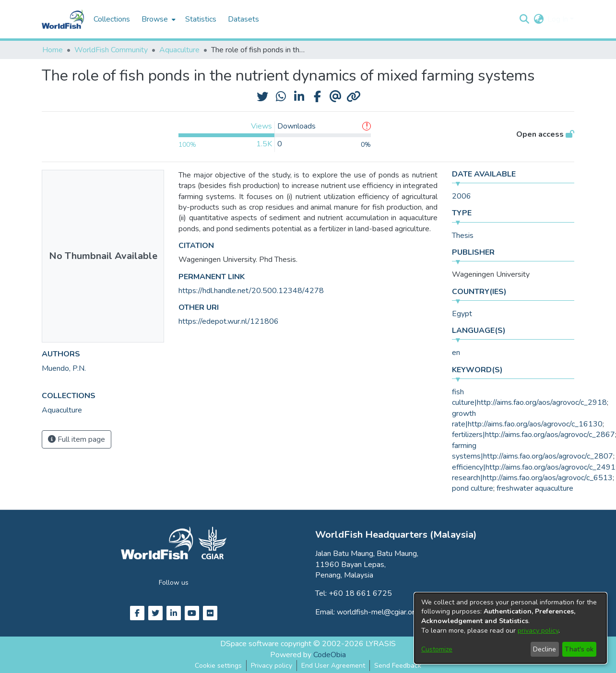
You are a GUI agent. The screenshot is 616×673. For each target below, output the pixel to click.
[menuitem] (158, 19)
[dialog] (510, 628)
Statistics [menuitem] (201, 19)
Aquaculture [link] (179, 50)
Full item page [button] (77, 439)
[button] (524, 19)
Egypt (462, 314)
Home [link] (53, 50)
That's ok (579, 649)
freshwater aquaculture (535, 488)
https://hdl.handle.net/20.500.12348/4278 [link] (251, 291)
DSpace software (249, 644)
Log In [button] (559, 19)
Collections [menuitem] (112, 19)
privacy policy (538, 631)
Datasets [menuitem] (243, 19)
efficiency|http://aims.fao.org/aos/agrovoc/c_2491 (534, 467)
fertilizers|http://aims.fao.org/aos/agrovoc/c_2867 (533, 435)
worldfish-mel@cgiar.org (378, 612)
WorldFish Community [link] (111, 50)
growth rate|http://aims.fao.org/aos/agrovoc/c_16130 (527, 419)
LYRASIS (381, 644)
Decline (545, 649)
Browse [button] (155, 19)
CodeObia (330, 655)
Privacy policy (272, 666)
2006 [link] (462, 196)
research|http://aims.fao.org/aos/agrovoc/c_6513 (532, 478)
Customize (437, 649)
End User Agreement (333, 666)
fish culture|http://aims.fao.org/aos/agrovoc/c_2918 (529, 397)
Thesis (463, 236)
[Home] (63, 19)
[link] (62, 410)
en (456, 353)
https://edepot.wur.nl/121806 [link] (229, 321)
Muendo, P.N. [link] (64, 368)
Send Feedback (398, 666)
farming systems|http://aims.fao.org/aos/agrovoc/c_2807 (533, 451)
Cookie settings (218, 666)
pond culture (473, 488)
